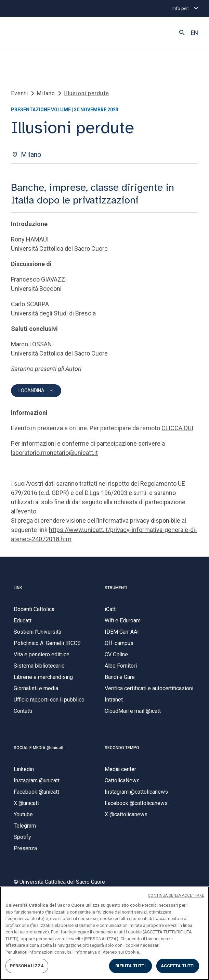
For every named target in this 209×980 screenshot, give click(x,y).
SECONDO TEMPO (122, 748)
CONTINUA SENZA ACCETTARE (176, 896)
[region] (104, 933)
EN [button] (194, 33)
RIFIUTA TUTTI (131, 966)
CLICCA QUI (177, 428)
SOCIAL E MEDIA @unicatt (39, 748)
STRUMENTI (116, 588)
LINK (18, 588)
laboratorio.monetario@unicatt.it (54, 453)
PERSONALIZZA (27, 966)
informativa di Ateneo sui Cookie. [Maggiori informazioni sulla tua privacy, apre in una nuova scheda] (107, 952)
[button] (182, 33)
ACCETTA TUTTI (178, 966)
